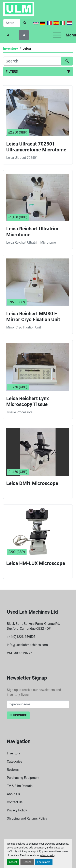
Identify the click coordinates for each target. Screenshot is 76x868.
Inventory (13, 753)
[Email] (38, 704)
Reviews (13, 770)
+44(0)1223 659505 (21, 637)
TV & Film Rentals (20, 786)
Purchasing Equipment (23, 778)
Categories (14, 761)
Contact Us (15, 802)
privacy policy (48, 855)
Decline (27, 862)
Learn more (44, 862)
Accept (13, 862)
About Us (13, 794)
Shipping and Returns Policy (27, 818)
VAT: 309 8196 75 (20, 653)
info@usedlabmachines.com (27, 645)
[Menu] (57, 35)
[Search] (12, 23)
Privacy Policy (17, 810)
